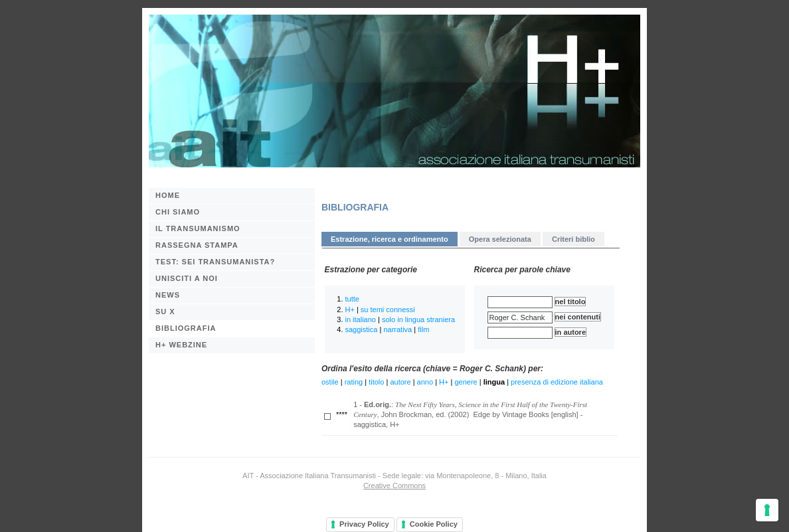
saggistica (362, 329)
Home (168, 195)
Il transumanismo (198, 228)
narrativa (397, 329)
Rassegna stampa (197, 245)
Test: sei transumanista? (215, 262)
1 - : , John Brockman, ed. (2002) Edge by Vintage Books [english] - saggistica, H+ (470, 414)
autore (400, 382)
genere (466, 382)
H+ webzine (181, 345)
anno (425, 382)
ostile (330, 382)
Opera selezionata (500, 239)
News (168, 295)
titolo (376, 382)
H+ (350, 310)
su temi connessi (388, 310)
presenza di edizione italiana (557, 382)
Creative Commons (394, 486)
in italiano (361, 319)
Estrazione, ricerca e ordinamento (390, 239)
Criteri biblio (573, 239)
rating (354, 382)
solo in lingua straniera (418, 319)
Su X (165, 311)
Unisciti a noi (187, 278)
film (423, 329)
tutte (352, 299)
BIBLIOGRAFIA (186, 328)
